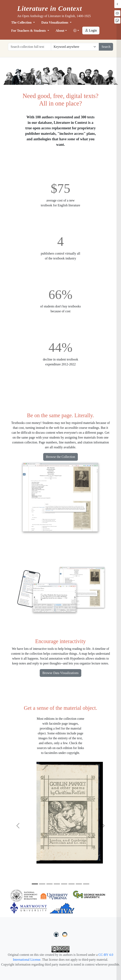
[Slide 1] (35, 884)
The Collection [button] (22, 22)
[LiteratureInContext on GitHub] (57, 934)
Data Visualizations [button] (55, 22)
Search (106, 47)
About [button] (60, 31)
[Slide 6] (71, 884)
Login (91, 30)
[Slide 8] (86, 884)
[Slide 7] (79, 884)
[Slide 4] (57, 884)
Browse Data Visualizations (60, 673)
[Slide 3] (49, 884)
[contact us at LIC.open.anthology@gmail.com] (65, 934)
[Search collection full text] (30, 47)
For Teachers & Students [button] (29, 31)
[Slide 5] (64, 884)
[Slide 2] (42, 884)
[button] (76, 31)
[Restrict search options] (75, 47)
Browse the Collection (60, 457)
